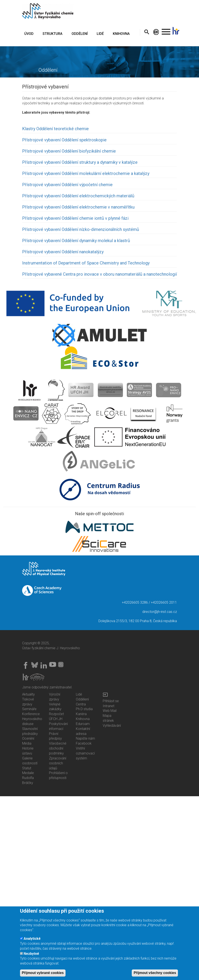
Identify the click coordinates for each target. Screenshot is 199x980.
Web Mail (110, 711)
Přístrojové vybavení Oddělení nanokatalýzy (63, 252)
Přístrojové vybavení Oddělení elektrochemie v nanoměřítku (78, 207)
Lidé (79, 694)
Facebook (84, 743)
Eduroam (83, 724)
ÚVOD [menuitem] (29, 34)
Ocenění (28, 738)
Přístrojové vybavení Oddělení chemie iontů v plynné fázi (75, 218)
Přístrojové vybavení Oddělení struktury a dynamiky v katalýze (80, 162)
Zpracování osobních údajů (58, 763)
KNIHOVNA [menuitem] (121, 34)
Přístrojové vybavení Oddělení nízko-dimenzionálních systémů (81, 229)
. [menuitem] (166, 30)
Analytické (32, 945)
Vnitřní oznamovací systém (85, 753)
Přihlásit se (111, 701)
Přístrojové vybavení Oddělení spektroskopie (64, 140)
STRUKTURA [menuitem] (52, 34)
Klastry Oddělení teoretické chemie (55, 129)
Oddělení (82, 699)
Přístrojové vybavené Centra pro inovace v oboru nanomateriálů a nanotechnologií (99, 274)
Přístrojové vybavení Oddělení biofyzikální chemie (69, 151)
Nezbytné (31, 960)
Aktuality (28, 694)
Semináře (29, 709)
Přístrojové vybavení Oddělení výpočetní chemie (67, 185)
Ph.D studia (84, 709)
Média (27, 743)
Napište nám (85, 738)
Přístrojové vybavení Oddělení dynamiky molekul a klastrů (76, 241)
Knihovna (83, 719)
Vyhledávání (112, 726)
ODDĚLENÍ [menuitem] (80, 34)
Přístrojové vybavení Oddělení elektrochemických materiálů (78, 196)
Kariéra (81, 714)
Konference (31, 714)
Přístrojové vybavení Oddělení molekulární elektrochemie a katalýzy (86, 173)
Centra (81, 704)
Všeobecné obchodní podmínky (58, 748)
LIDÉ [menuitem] (100, 34)
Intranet (109, 706)
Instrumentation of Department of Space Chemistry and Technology (86, 263)
